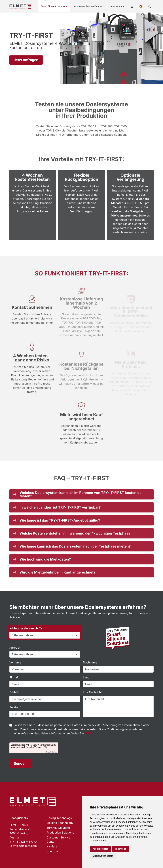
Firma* (14, 677)
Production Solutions (60, 833)
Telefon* (15, 707)
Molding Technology (60, 823)
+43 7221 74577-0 (25, 842)
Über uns (53, 851)
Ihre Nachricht (92, 692)
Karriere (52, 846)
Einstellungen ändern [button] (103, 856)
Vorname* (16, 662)
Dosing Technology (59, 818)
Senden (20, 763)
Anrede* (15, 648)
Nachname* (91, 662)
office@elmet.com (25, 846)
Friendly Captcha (52, 752)
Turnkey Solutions (59, 828)
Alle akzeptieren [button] (101, 849)
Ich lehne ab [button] (121, 849)
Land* (87, 677)
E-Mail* (14, 692)
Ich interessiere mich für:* (27, 628)
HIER (88, 733)
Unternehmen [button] (116, 6)
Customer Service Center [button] (88, 6)
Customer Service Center (58, 840)
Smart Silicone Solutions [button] (54, 6)
